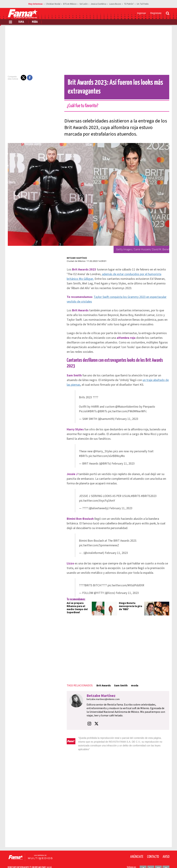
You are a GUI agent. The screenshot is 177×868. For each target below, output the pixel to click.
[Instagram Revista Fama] (158, 860)
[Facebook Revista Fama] (143, 860)
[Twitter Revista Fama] (151, 860)
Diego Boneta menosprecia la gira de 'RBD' (131, 601)
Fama (21, 22)
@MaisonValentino (127, 401)
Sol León (84, 4)
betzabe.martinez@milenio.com (101, 694)
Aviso (166, 847)
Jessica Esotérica (98, 4)
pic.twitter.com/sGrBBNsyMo (107, 450)
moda (132, 680)
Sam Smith (119, 680)
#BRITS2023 (149, 490)
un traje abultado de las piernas (149, 374)
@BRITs (103, 406)
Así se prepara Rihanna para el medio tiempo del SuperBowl (75, 602)
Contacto (153, 847)
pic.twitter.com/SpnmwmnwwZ (99, 540)
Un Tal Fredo (143, 4)
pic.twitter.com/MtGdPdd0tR (126, 580)
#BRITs (93, 406)
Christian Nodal (53, 4)
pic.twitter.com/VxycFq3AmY (97, 495)
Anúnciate (137, 847)
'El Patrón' (129, 4)
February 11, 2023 (127, 413)
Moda (35, 22)
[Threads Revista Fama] (166, 860)
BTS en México (70, 4)
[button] (21, 78)
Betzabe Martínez (75, 258)
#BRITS (136, 490)
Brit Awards (101, 680)
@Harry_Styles (103, 446)
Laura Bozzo (115, 4)
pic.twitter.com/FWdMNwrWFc (128, 406)
